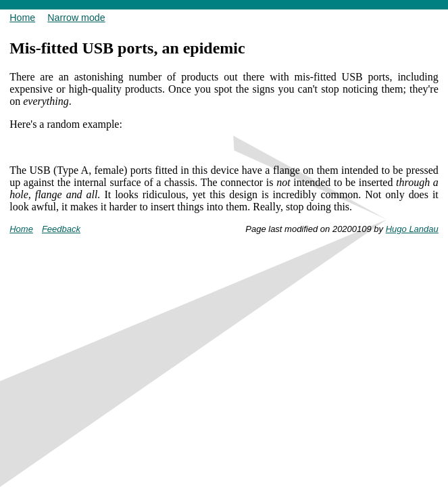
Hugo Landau (412, 229)
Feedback (61, 229)
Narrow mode (76, 18)
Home (22, 18)
